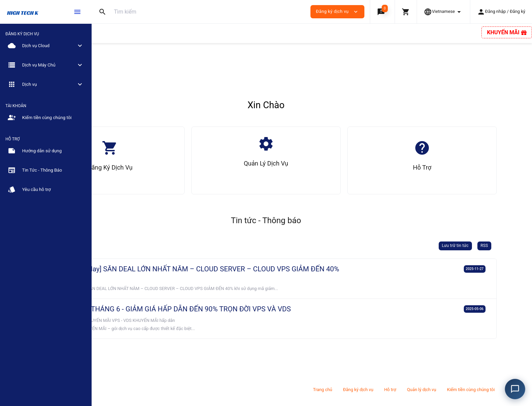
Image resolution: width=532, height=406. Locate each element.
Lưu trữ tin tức (484, 246)
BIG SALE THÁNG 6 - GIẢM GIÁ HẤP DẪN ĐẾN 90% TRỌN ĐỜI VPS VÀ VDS (239, 309)
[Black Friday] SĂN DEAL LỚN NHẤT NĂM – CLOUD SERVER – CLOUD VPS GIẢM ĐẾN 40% (263, 269)
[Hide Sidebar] (77, 12)
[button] (382, 12)
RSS (513, 246)
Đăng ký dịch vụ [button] (337, 12)
